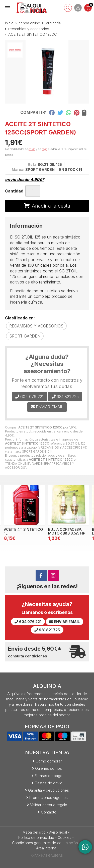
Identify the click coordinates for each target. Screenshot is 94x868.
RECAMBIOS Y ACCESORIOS (62, 447)
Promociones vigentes (49, 798)
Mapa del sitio (34, 832)
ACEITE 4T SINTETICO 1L (23, 531)
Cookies (64, 837)
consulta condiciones (28, 656)
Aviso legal (58, 832)
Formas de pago (49, 776)
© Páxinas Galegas (47, 856)
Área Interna (46, 848)
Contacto (49, 812)
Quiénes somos (49, 768)
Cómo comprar (49, 761)
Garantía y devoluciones (49, 790)
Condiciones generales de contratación (45, 843)
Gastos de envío (49, 783)
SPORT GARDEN (34, 451)
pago (44, 149)
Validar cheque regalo (49, 805)
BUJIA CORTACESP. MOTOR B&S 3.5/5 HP (67, 531)
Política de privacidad (36, 837)
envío (32, 149)
